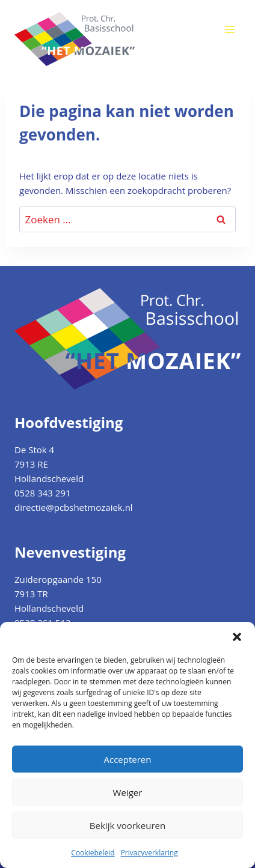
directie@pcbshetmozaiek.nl (74, 507)
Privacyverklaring (149, 853)
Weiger (128, 792)
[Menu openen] (229, 30)
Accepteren (128, 759)
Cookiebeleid (93, 853)
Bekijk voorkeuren (127, 825)
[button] (237, 637)
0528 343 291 (43, 493)
